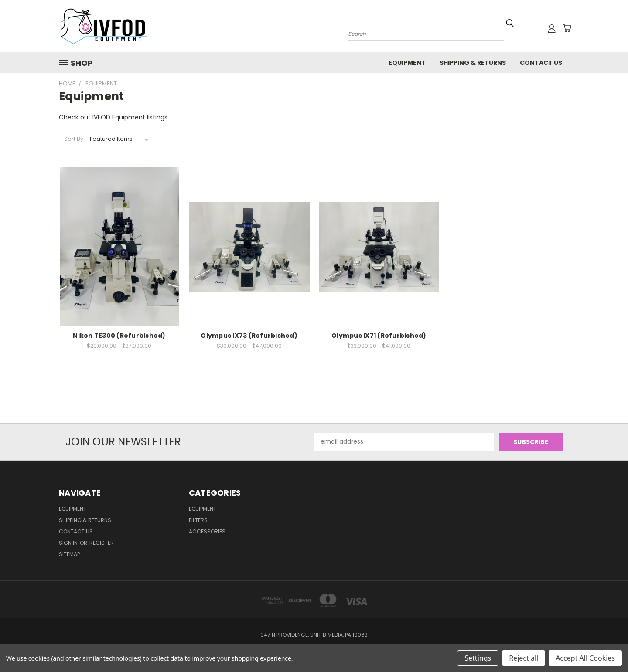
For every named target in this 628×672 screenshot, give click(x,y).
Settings (478, 658)
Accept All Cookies (585, 658)
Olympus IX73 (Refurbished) (249, 336)
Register (102, 543)
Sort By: (74, 139)
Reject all (524, 658)
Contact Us (541, 63)
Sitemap (69, 554)
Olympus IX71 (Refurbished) (379, 336)
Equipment (407, 63)
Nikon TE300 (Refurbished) (119, 336)
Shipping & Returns (473, 63)
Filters (198, 520)
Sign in (69, 543)
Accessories (207, 531)
